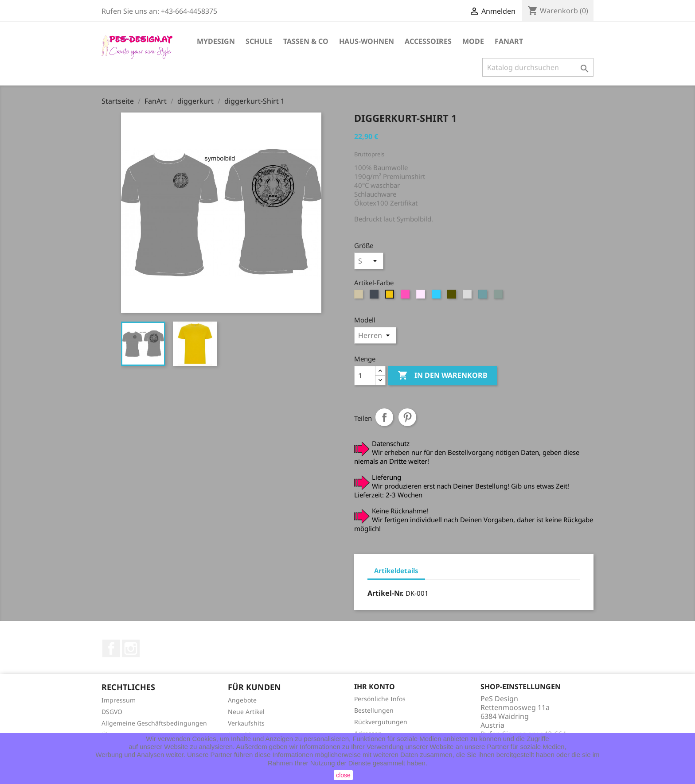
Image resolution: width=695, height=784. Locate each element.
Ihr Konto (375, 687)
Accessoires (428, 41)
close (343, 775)
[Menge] (365, 376)
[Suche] (538, 67)
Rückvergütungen (381, 722)
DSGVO (112, 712)
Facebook (111, 648)
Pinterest (407, 417)
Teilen (384, 417)
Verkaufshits (246, 723)
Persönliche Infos (380, 699)
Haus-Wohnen (367, 41)
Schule (259, 41)
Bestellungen (374, 710)
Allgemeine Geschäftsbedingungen (154, 723)
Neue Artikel (246, 712)
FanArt (509, 41)
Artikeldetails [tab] (396, 571)
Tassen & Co (306, 41)
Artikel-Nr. (386, 593)
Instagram (131, 648)
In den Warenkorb (443, 376)
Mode (473, 41)
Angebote (242, 700)
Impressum (119, 700)
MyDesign (216, 41)
